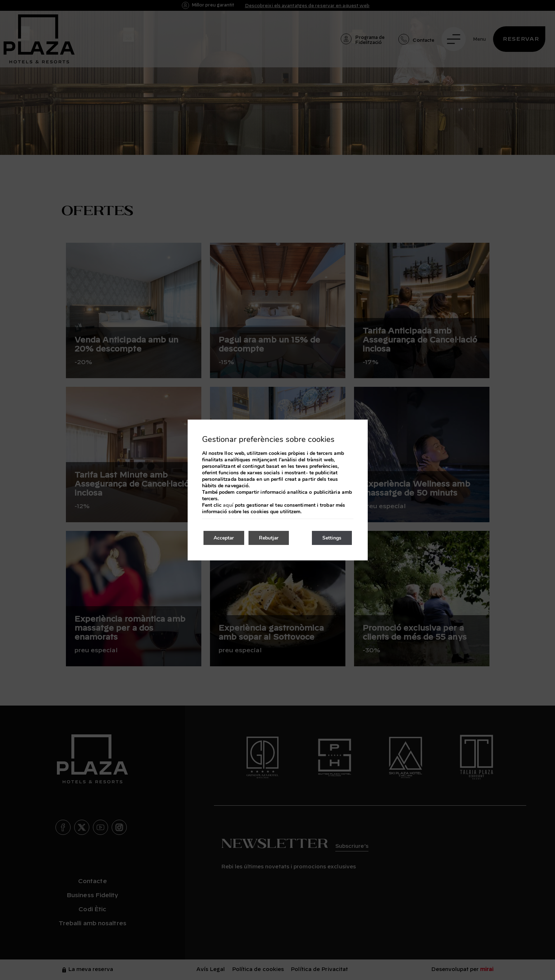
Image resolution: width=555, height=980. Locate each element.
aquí (228, 505)
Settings (332, 538)
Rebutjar (271, 538)
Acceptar (225, 538)
